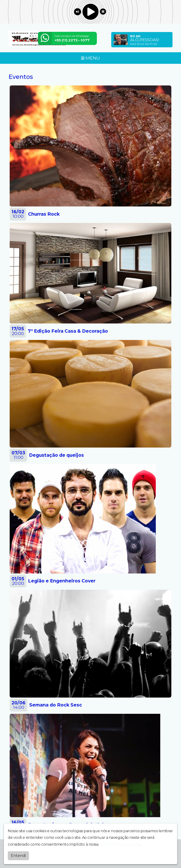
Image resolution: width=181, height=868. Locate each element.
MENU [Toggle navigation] (90, 58)
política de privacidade (119, 843)
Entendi (18, 854)
